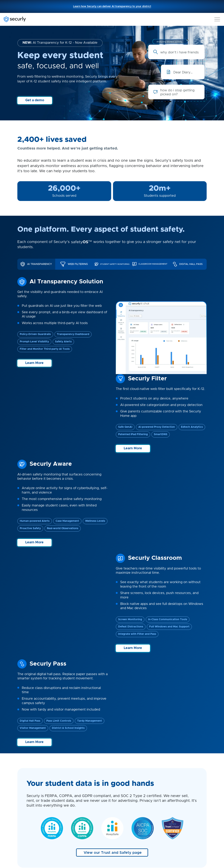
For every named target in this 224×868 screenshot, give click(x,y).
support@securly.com (179, 797)
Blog (118, 789)
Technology (26, 789)
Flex (69, 808)
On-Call (71, 780)
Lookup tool (124, 794)
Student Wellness (30, 780)
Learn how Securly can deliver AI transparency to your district (112, 7)
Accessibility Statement (179, 844)
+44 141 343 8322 (190, 788)
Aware (71, 775)
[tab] (36, 264)
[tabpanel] (112, 326)
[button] (217, 19)
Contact (23, 813)
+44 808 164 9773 (177, 783)
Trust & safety (27, 827)
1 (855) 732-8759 (182, 774)
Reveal (71, 799)
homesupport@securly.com (183, 808)
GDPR (113, 844)
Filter (70, 770)
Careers (23, 822)
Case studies (124, 780)
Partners (23, 817)
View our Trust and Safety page (113, 473)
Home (70, 794)
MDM (70, 789)
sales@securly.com (177, 792)
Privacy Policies (94, 844)
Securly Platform (29, 770)
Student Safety (28, 775)
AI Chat (71, 813)
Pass (69, 803)
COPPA (127, 844)
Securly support (126, 770)
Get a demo (35, 100)
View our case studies (112, 648)
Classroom (73, 784)
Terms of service (149, 844)
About (22, 808)
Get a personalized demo (128, 721)
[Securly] (15, 19)
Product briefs (125, 784)
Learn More (34, 363)
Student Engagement (32, 784)
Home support (125, 775)
